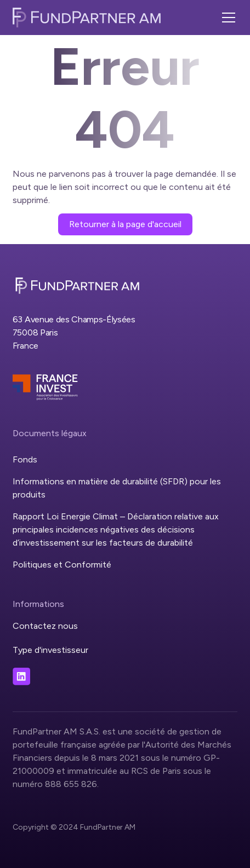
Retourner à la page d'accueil (125, 224)
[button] (226, 18)
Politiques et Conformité (62, 565)
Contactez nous (45, 626)
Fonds (25, 459)
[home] (87, 18)
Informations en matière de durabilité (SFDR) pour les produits (117, 488)
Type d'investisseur (50, 650)
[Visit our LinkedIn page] (21, 676)
